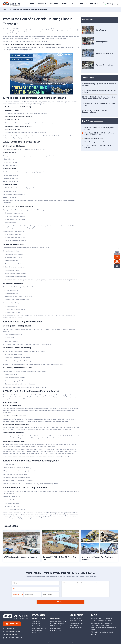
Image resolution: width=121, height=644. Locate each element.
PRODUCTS (42, 4)
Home (5, 10)
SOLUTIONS (54, 4)
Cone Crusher (101, 30)
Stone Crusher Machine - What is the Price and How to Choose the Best (99, 134)
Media (73, 4)
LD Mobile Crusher (56, 628)
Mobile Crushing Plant (76, 623)
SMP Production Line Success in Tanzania (20, 557)
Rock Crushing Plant (76, 621)
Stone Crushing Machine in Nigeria (95, 142)
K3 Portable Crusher (56, 626)
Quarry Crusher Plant (76, 628)
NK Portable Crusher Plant (58, 621)
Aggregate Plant (74, 625)
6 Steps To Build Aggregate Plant (101, 621)
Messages (117, 262)
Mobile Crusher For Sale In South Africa (103, 618)
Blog (10, 10)
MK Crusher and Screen (57, 624)
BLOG (94, 615)
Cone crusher (36, 624)
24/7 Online (12, 624)
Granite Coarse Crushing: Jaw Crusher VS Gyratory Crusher (99, 104)
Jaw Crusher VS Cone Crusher (100, 625)
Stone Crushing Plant (76, 618)
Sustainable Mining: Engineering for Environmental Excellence (99, 85)
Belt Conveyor (36, 633)
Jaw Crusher (36, 621)
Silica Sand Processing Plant (93, 138)
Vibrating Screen (102, 42)
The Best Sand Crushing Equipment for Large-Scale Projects (99, 91)
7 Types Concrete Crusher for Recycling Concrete (96, 146)
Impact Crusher (37, 626)
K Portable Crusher (56, 631)
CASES (65, 4)
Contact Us (95, 4)
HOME (32, 4)
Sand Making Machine (104, 53)
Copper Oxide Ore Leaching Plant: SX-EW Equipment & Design (96, 111)
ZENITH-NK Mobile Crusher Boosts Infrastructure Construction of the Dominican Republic (99, 98)
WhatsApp (109, 4)
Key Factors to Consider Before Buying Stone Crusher (98, 128)
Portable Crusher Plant (105, 65)
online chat (117, 257)
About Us (83, 4)
